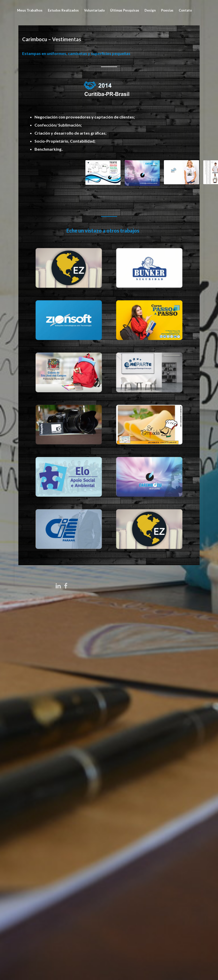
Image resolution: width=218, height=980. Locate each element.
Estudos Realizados (63, 10)
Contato (185, 10)
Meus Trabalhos (30, 10)
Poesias (167, 10)
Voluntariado (94, 10)
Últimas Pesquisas (125, 10)
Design (150, 10)
